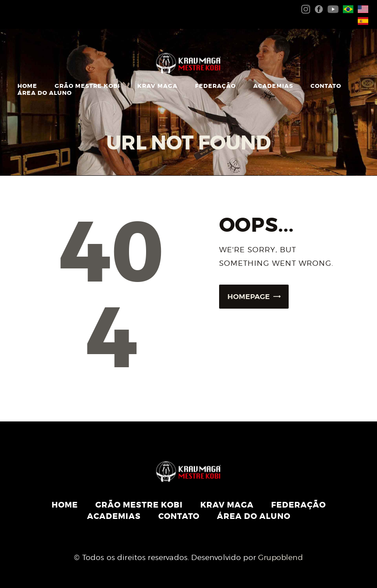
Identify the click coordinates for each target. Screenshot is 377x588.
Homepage (249, 297)
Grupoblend (281, 557)
